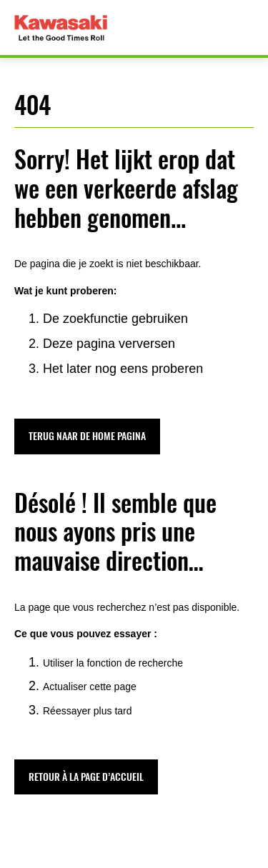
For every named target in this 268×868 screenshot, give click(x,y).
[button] (87, 436)
